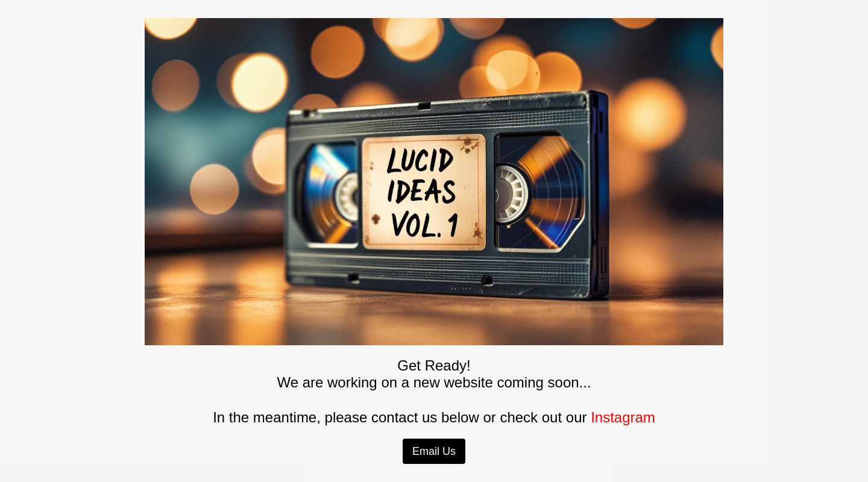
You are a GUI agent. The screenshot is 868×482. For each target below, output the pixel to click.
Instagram (623, 417)
